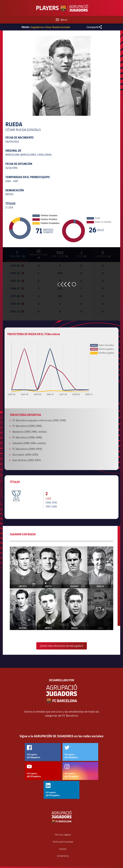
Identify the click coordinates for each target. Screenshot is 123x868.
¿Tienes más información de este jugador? (62, 646)
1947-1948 (51, 506)
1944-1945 (51, 502)
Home (25, 27)
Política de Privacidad (63, 842)
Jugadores (37, 27)
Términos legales (63, 835)
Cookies (63, 849)
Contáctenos (63, 856)
